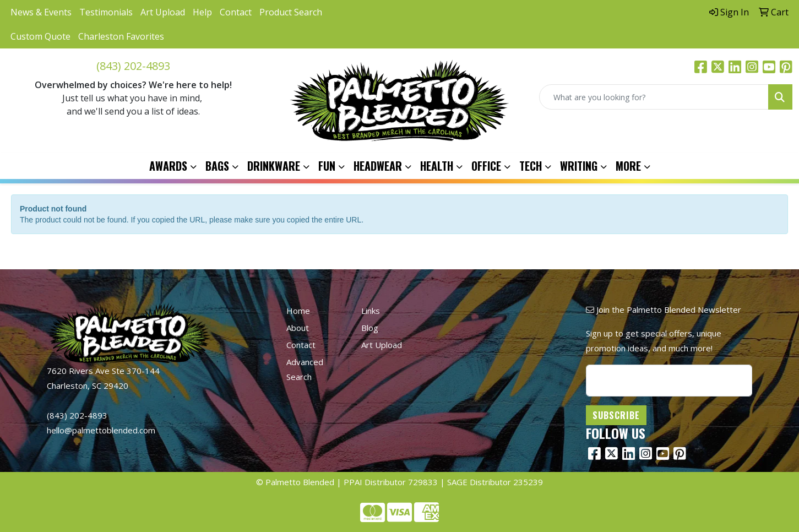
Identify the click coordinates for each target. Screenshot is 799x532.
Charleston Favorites (121, 36)
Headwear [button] (378, 166)
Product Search (291, 12)
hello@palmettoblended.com (101, 430)
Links (371, 311)
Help (202, 12)
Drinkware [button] (274, 166)
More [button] (628, 166)
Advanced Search (305, 369)
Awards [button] (168, 166)
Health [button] (437, 166)
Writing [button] (579, 166)
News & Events (41, 12)
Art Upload (163, 12)
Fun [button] (327, 166)
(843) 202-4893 (133, 66)
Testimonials (106, 12)
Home (298, 311)
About (298, 328)
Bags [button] (217, 166)
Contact (236, 12)
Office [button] (486, 166)
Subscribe (616, 415)
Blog (370, 328)
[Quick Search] (654, 97)
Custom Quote (40, 36)
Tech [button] (531, 166)
